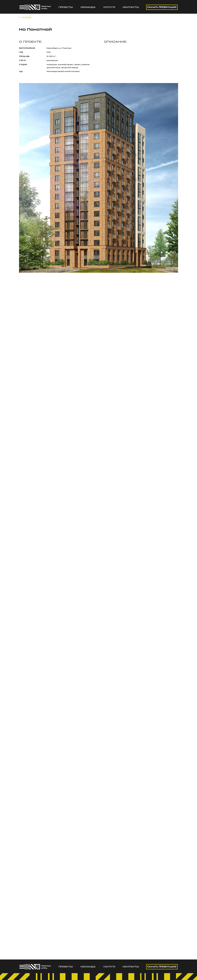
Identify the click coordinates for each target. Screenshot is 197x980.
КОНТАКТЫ (131, 7)
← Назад (25, 17)
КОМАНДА (88, 7)
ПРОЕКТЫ (66, 7)
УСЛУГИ (109, 7)
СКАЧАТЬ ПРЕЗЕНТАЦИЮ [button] (162, 7)
